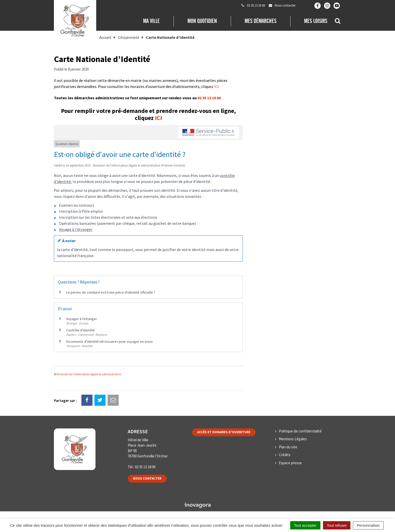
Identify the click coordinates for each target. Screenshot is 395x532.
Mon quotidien (202, 21)
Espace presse (290, 463)
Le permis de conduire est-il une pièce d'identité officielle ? (111, 292)
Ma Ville (151, 21)
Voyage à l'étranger (76, 229)
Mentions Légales (293, 439)
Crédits (285, 455)
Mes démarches (260, 21)
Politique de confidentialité (300, 431)
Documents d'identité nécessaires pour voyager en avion (109, 341)
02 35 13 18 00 (209, 98)
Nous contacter (147, 478)
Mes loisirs (316, 21)
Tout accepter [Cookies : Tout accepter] (305, 525)
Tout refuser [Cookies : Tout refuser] (337, 525)
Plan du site (288, 447)
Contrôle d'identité (80, 330)
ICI (217, 86)
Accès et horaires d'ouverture (224, 432)
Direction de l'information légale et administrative (89, 374)
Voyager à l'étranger (82, 319)
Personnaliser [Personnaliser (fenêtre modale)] (368, 525)
